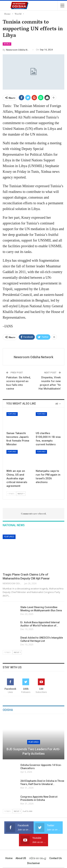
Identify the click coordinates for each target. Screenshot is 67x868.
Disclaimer (34, 863)
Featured (12, 414)
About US (21, 858)
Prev (11, 493)
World (7, 44)
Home (9, 858)
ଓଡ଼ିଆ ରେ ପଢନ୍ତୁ (38, 858)
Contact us (56, 858)
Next (21, 493)
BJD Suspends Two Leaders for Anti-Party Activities (33, 751)
